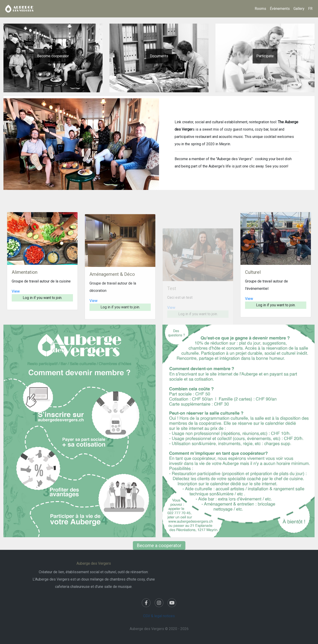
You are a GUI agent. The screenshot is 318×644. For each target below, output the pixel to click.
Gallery (299, 9)
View (16, 311)
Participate (265, 56)
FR (310, 9)
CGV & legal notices (159, 616)
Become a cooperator (159, 545)
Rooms (260, 9)
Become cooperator (53, 56)
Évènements (280, 9)
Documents (159, 56)
